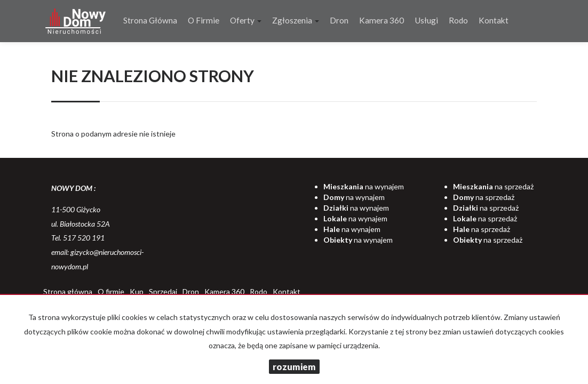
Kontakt (494, 20)
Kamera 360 (382, 20)
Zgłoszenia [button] (296, 20)
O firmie (204, 20)
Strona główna (150, 20)
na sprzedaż (493, 186)
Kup (137, 291)
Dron (339, 20)
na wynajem (364, 186)
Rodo (458, 20)
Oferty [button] (246, 20)
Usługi (426, 20)
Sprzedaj (163, 291)
